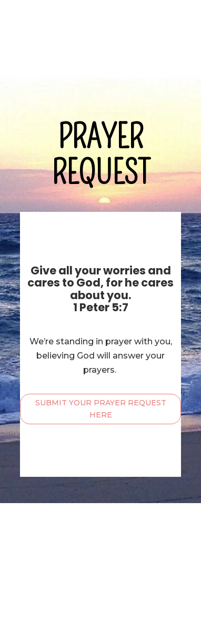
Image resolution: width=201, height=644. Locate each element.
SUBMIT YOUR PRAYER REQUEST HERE (101, 409)
